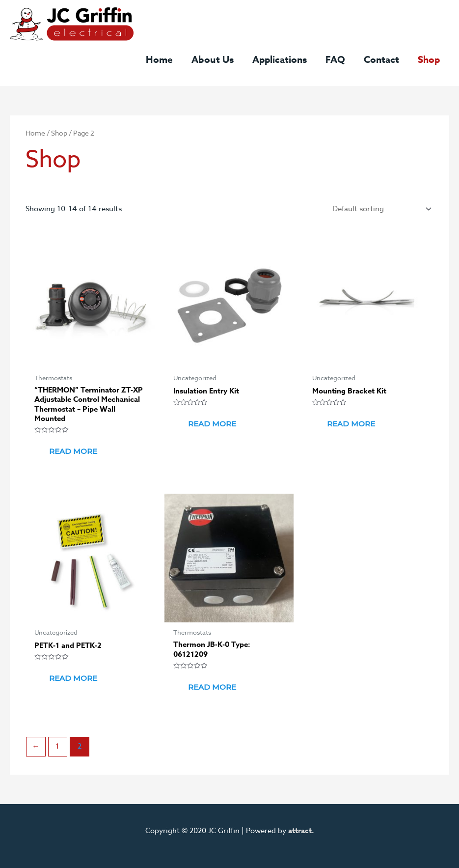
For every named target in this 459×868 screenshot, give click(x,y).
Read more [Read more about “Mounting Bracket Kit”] (351, 424)
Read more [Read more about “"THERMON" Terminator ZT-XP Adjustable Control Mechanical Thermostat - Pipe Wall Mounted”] (73, 451)
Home (35, 133)
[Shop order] (380, 209)
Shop (59, 133)
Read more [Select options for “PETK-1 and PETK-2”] (73, 678)
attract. (301, 830)
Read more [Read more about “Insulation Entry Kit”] (212, 424)
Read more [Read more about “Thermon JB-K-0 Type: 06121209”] (212, 687)
